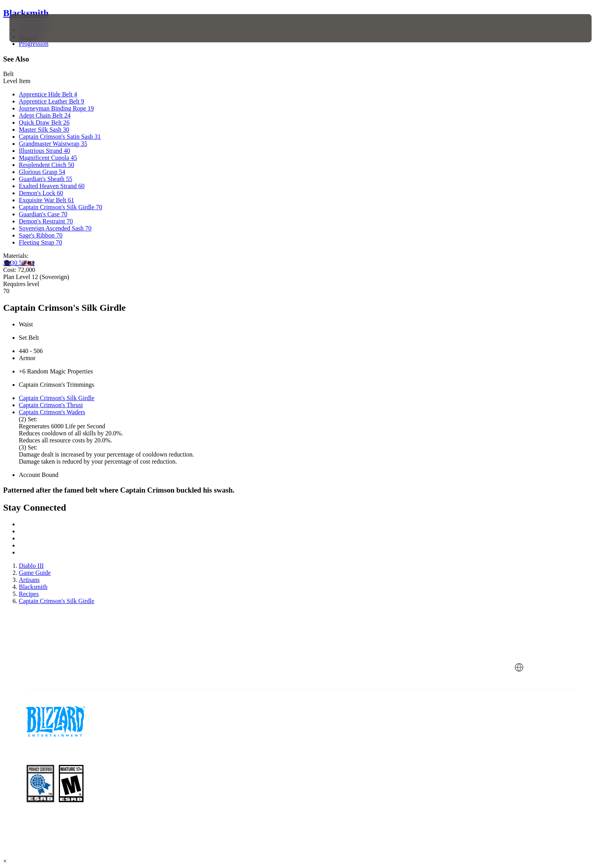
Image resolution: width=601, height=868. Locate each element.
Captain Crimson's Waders (52, 412)
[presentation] (38, 28)
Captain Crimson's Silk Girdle (57, 398)
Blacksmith (26, 13)
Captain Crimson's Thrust (51, 405)
